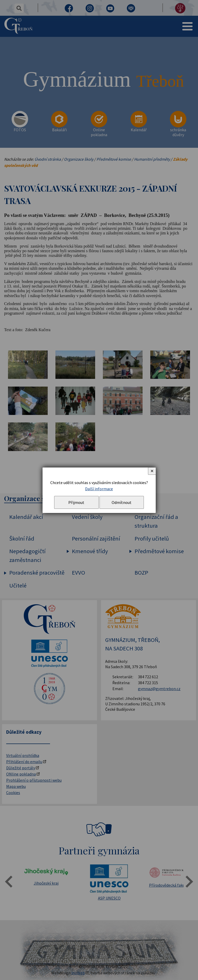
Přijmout (76, 502)
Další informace (99, 489)
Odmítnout (122, 502)
